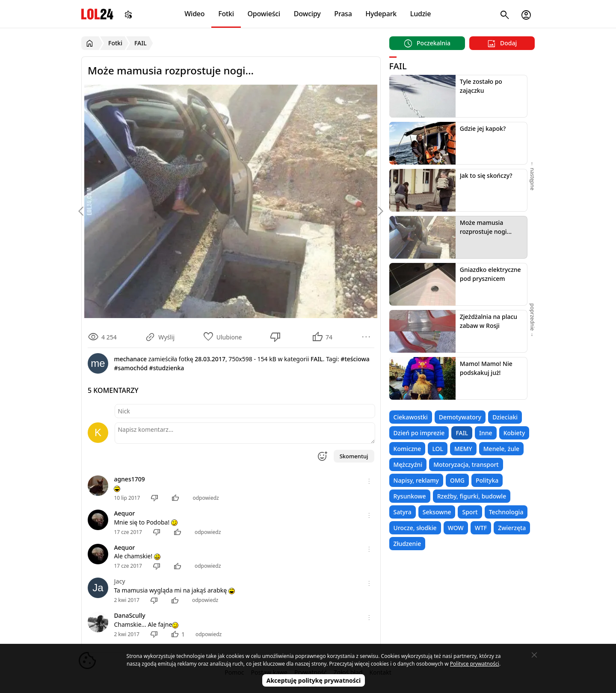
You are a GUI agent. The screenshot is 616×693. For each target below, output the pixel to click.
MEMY (463, 449)
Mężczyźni (408, 464)
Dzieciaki (505, 417)
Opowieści (264, 14)
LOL (438, 449)
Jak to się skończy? (486, 175)
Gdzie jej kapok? (483, 128)
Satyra (403, 512)
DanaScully (129, 615)
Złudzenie (407, 544)
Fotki (226, 14)
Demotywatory (460, 417)
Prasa (343, 14)
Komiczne (407, 449)
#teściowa (355, 359)
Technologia (506, 512)
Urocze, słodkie (415, 528)
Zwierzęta (512, 528)
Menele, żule (501, 449)
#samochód (131, 368)
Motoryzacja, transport (466, 464)
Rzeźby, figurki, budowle (472, 496)
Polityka (487, 480)
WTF (481, 528)
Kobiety (514, 433)
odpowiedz (206, 498)
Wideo (194, 14)
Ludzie (421, 14)
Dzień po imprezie (419, 433)
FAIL (462, 433)
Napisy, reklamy (416, 480)
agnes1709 (129, 479)
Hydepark (381, 14)
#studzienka (167, 368)
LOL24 (97, 14)
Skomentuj (354, 456)
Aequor (124, 513)
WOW (456, 528)
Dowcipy (307, 14)
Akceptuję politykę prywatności (314, 680)
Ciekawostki (411, 417)
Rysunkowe (410, 496)
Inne (486, 433)
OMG (457, 480)
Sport (470, 512)
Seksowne (437, 512)
